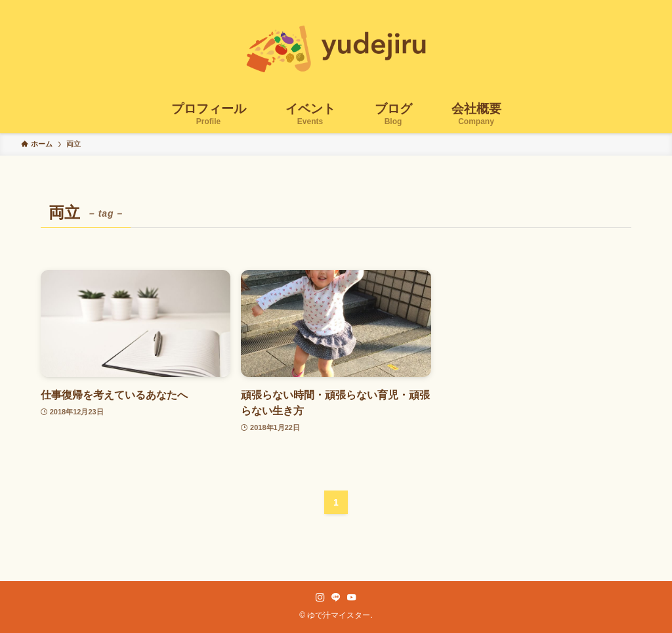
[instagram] (320, 598)
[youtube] (352, 598)
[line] (336, 598)
